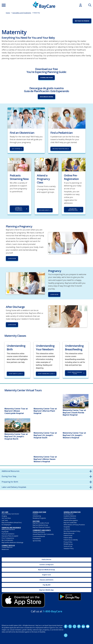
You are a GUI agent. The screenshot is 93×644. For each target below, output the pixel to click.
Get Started (16, 149)
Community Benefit (39, 536)
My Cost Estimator (7, 540)
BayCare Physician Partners (41, 527)
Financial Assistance (8, 534)
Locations (67, 529)
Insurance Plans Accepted (10, 536)
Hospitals (67, 527)
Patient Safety (68, 538)
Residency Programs (39, 518)
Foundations (37, 539)
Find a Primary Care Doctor (10, 514)
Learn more (54, 294)
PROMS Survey (68, 544)
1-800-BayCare (53, 611)
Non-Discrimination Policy (72, 531)
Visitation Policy (69, 548)
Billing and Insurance (8, 529)
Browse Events (44, 210)
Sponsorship (37, 541)
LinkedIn (83, 626)
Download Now (46, 78)
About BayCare (69, 514)
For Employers (6, 525)
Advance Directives (70, 518)
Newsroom (5, 549)
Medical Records (69, 533)
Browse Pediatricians (60, 149)
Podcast (66, 635)
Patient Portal (68, 536)
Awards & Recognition (71, 520)
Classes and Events (39, 532)
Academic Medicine (70, 516)
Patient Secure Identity (71, 540)
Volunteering (37, 516)
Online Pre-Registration (73, 210)
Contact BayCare (7, 547)
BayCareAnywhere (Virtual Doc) (12, 523)
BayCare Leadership (70, 523)
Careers (35, 514)
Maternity (37, 13)
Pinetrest (79, 626)
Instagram (74, 626)
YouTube (88, 626)
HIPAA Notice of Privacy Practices (74, 525)
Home (8, 13)
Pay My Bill (5, 532)
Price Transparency (8, 538)
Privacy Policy (68, 542)
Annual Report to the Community (43, 534)
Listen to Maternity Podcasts (19, 209)
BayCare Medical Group (40, 525)
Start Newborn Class (46, 374)
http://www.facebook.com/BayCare (66, 626)
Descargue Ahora (46, 97)
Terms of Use (68, 546)
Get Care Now (6, 518)
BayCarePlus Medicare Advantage (12, 542)
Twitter (70, 626)
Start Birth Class (15, 374)
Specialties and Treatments (22, 13)
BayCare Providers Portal (41, 523)
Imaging (4, 516)
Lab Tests (5, 520)
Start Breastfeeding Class (75, 373)
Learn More (12, 259)
